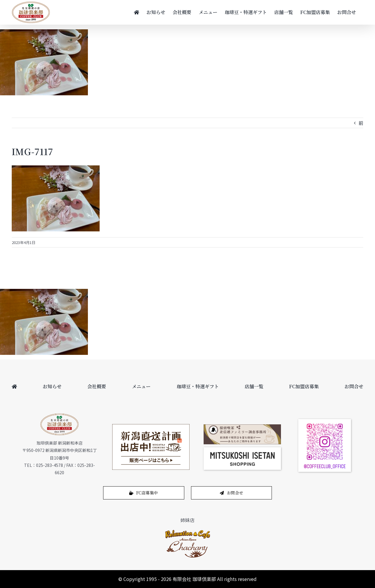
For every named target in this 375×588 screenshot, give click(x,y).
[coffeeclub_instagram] (325, 421)
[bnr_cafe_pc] (242, 427)
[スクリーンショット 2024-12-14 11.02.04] (242, 450)
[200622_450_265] (151, 426)
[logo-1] (188, 531)
